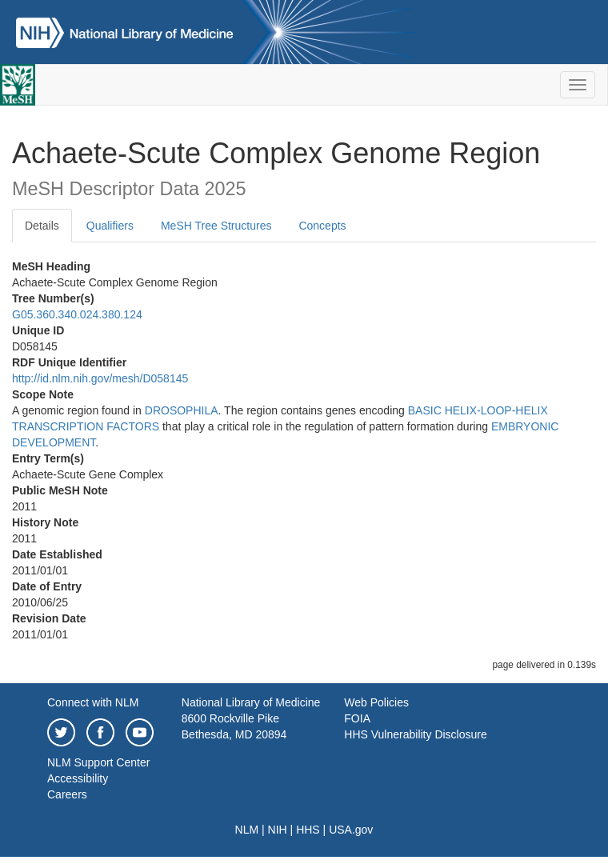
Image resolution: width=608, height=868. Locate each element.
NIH (278, 830)
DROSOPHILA (182, 410)
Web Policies (376, 702)
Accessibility (78, 778)
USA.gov (351, 830)
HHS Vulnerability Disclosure (415, 734)
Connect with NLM (93, 702)
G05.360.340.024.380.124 (77, 314)
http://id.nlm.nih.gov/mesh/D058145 (100, 378)
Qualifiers (110, 226)
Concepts (322, 226)
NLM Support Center (98, 762)
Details (42, 226)
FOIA (357, 718)
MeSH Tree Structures (216, 226)
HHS (308, 830)
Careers (67, 794)
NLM (247, 830)
